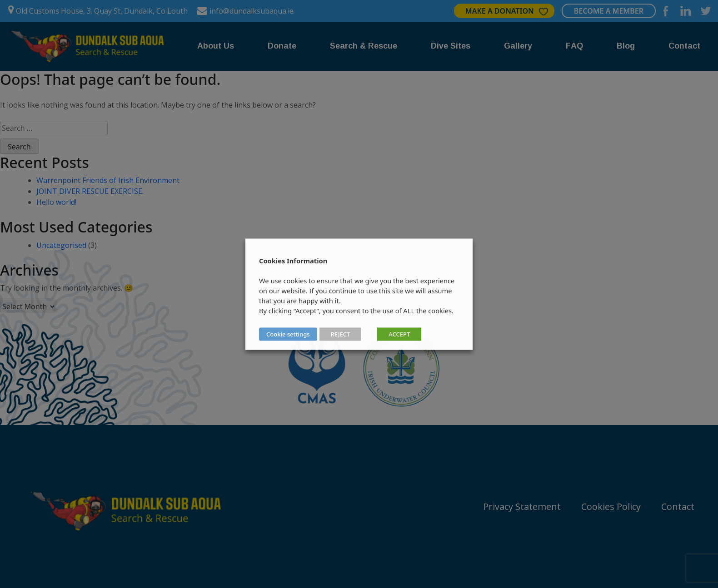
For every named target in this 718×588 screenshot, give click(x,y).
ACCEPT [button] (399, 334)
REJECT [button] (341, 334)
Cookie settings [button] (288, 334)
